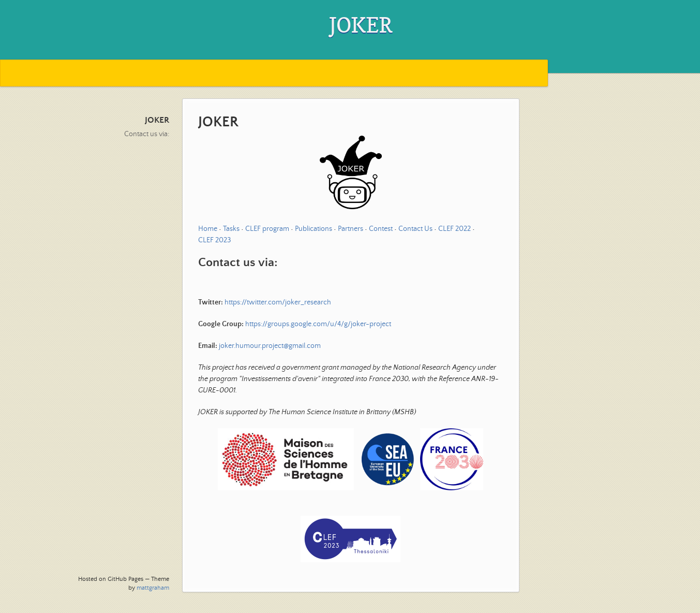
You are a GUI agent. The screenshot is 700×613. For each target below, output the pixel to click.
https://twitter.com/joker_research (278, 302)
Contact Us (415, 229)
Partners (351, 229)
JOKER (157, 120)
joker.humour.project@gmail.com (270, 346)
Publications (314, 229)
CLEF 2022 (455, 229)
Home (208, 229)
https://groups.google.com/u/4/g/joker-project (318, 324)
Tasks (231, 229)
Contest (381, 229)
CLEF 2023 (214, 240)
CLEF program (267, 229)
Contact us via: (147, 134)
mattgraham (153, 588)
